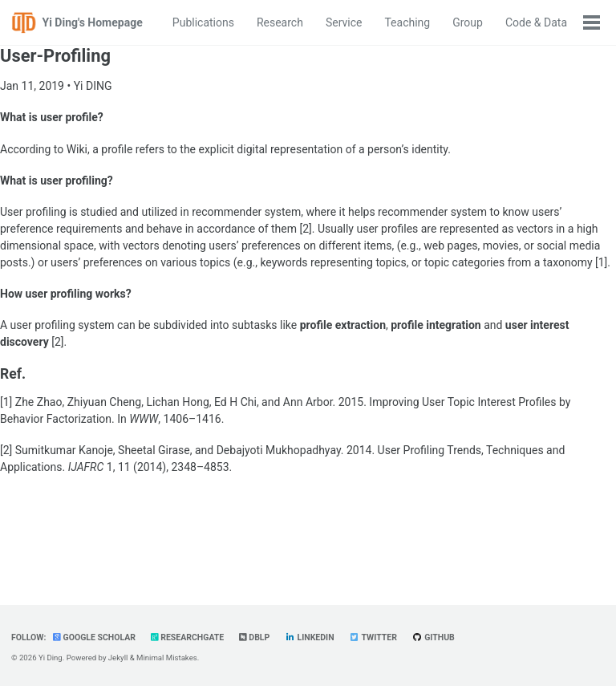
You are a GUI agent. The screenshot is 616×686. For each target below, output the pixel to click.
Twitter (373, 637)
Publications (203, 22)
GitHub (433, 637)
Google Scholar (94, 637)
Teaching (407, 22)
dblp (255, 637)
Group (468, 22)
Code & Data (536, 22)
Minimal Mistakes (167, 658)
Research (280, 22)
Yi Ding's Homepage (93, 22)
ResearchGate (188, 637)
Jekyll (118, 658)
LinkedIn (310, 637)
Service (344, 22)
